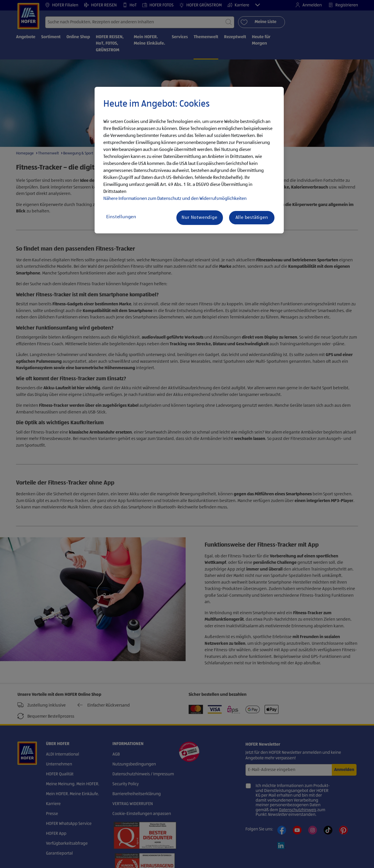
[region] (189, 160)
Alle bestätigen (252, 218)
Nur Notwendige (199, 218)
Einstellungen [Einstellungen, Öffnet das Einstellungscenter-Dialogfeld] (121, 217)
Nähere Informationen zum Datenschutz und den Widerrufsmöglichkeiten (175, 199)
